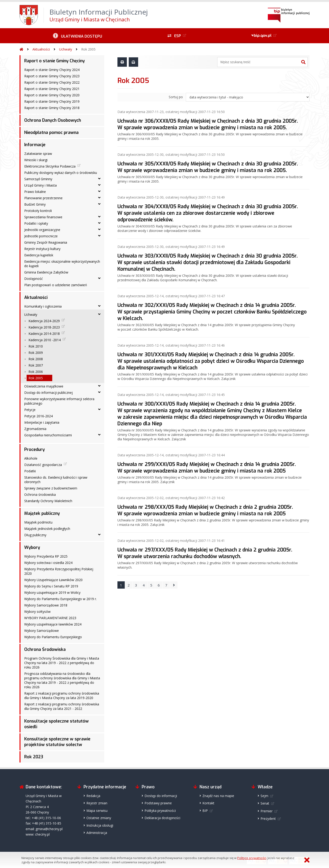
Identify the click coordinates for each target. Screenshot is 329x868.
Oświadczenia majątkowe (44, 386)
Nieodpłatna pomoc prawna (51, 133)
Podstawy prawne (158, 803)
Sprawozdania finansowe (43, 217)
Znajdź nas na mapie (218, 796)
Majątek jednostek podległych (47, 529)
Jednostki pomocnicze (41, 236)
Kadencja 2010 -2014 (45, 340)
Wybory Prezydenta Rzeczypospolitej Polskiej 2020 (59, 571)
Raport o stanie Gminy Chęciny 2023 (52, 76)
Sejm (264, 796)
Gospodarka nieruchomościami (48, 435)
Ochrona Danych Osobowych (53, 120)
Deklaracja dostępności (162, 818)
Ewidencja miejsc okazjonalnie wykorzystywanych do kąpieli (62, 264)
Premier (267, 811)
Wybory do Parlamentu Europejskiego (53, 637)
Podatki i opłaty (36, 223)
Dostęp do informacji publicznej (48, 393)
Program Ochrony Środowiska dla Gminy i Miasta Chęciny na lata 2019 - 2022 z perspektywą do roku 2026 (62, 663)
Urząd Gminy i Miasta (40, 185)
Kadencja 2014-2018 (44, 334)
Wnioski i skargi (36, 160)
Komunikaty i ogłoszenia (43, 306)
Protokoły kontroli (38, 211)
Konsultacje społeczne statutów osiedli (56, 724)
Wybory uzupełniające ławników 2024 (53, 624)
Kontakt (208, 803)
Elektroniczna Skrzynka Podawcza (50, 166)
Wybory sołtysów (37, 612)
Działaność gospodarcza (43, 465)
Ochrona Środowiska (45, 649)
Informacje (35, 145)
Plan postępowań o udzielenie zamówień (56, 285)
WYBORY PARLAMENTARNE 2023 (50, 618)
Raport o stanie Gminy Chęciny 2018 (52, 108)
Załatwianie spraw (38, 154)
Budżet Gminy (35, 204)
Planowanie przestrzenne (43, 198)
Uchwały (66, 49)
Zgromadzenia (35, 429)
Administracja (97, 833)
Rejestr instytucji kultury (42, 249)
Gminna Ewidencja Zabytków (46, 272)
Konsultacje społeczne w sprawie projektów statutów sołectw (57, 742)
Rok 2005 (88, 49)
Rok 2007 (36, 365)
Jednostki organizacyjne (42, 230)
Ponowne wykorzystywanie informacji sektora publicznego (59, 401)
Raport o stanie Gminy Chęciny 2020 (52, 95)
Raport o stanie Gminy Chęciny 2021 (52, 89)
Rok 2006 (36, 372)
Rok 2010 (36, 346)
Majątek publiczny (42, 513)
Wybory (32, 547)
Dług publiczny (35, 535)
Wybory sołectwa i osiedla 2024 (48, 563)
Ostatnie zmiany (99, 818)
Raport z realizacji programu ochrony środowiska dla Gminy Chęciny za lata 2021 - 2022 (62, 706)
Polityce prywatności (252, 858)
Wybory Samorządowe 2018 (46, 605)
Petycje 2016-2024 (38, 416)
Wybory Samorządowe (42, 631)
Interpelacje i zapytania (42, 422)
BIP (205, 811)
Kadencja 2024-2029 (44, 321)
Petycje (30, 410)
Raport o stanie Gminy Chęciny (54, 61)
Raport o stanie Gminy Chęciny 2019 (52, 101)
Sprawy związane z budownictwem (51, 488)
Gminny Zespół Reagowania (46, 242)
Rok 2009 (36, 353)
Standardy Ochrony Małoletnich (48, 501)
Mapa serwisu (97, 811)
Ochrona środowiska (40, 495)
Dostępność (34, 279)
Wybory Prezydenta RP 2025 (46, 556)
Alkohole (31, 458)
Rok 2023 (34, 757)
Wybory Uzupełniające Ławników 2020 (53, 580)
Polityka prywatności (160, 811)
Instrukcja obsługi (100, 825)
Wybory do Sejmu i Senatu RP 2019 (51, 586)
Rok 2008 (36, 359)
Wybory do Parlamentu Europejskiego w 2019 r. (60, 599)
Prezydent (268, 819)
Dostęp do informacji (161, 796)
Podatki (30, 471)
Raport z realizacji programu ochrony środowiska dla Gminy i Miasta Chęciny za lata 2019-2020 (62, 696)
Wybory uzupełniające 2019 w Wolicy (52, 592)
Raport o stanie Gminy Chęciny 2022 (52, 82)
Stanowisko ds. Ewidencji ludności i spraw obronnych (56, 480)
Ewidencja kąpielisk (39, 255)
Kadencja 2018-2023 (44, 327)
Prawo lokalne (35, 192)
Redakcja (93, 796)
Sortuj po (176, 97)
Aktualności (41, 49)
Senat (265, 803)
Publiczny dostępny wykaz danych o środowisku (61, 173)
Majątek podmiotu (38, 522)
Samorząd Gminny (38, 179)
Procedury (34, 450)
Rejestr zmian (97, 803)
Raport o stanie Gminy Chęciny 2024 (52, 70)
